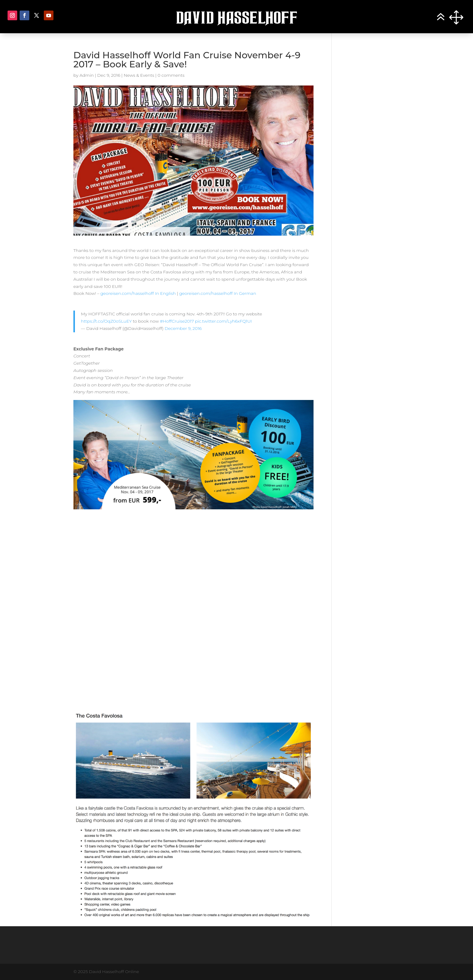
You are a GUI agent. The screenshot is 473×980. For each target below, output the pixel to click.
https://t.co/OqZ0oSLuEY (106, 321)
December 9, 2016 (183, 328)
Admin (87, 75)
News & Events (139, 75)
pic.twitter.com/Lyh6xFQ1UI (223, 321)
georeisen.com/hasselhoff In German (218, 293)
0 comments (171, 75)
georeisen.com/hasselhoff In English (138, 293)
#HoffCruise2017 (177, 321)
